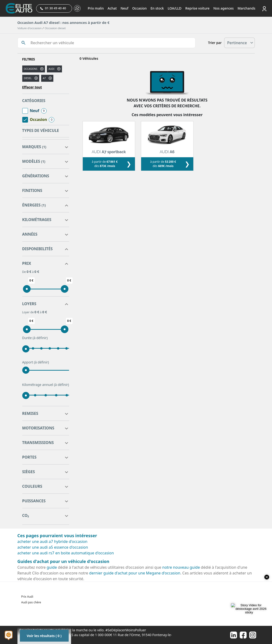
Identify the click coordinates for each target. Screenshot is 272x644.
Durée (35, 338)
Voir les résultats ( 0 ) (44, 636)
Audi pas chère (31, 602)
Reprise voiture (197, 8)
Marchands (246, 8)
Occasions (31, 69)
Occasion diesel (55, 28)
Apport (36, 362)
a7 (44, 78)
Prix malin (96, 8)
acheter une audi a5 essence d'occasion (53, 547)
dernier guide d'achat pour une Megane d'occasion (135, 573)
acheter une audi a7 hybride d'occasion (53, 541)
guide (52, 567)
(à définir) (40, 338)
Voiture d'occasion (30, 28)
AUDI (51, 69)
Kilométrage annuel (46, 385)
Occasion (140, 8)
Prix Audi (27, 597)
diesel (28, 78)
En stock (157, 8)
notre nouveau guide (181, 567)
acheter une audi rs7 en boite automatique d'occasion (66, 553)
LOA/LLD (175, 8)
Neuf (125, 8)
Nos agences (224, 8)
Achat (112, 8)
